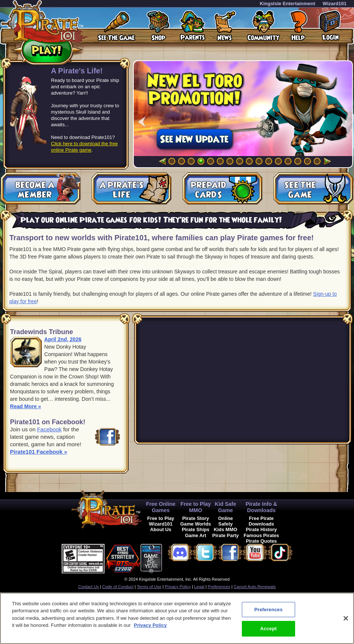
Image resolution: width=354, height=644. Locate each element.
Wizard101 (335, 4)
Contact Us (88, 587)
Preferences (219, 587)
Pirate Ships (196, 529)
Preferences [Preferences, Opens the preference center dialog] (268, 610)
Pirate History (261, 529)
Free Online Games (161, 507)
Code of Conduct (118, 587)
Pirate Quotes (261, 541)
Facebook (49, 429)
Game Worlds (196, 524)
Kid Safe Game (225, 507)
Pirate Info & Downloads (261, 507)
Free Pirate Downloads (261, 521)
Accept (268, 629)
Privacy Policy (178, 587)
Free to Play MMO (196, 507)
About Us (161, 529)
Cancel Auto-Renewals (255, 587)
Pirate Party (226, 535)
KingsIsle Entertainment (287, 4)
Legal (199, 587)
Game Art (195, 535)
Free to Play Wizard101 (161, 521)
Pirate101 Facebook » (39, 452)
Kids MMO (226, 529)
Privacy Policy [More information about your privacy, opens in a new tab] (150, 625)
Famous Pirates (261, 535)
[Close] (346, 618)
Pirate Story (196, 518)
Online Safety (225, 521)
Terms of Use (149, 587)
